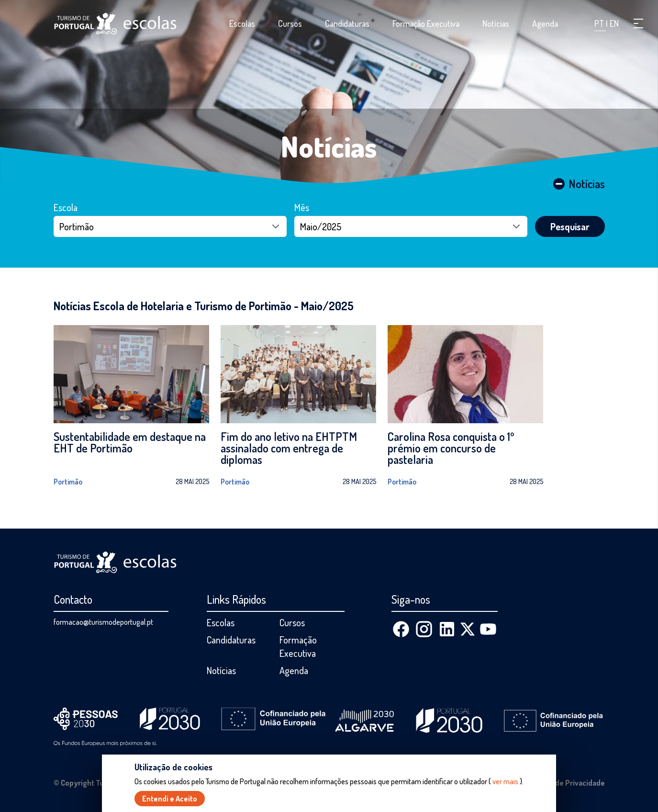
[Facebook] (401, 629)
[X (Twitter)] (468, 629)
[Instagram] (424, 629)
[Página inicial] (115, 24)
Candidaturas (347, 23)
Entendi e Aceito (170, 799)
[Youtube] (488, 629)
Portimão (68, 482)
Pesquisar (570, 226)
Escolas (242, 23)
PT (600, 23)
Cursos (290, 23)
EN (614, 23)
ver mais (505, 782)
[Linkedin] (447, 629)
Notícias (496, 23)
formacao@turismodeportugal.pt (103, 622)
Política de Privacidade (567, 783)
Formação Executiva (426, 23)
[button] (638, 23)
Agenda (545, 23)
